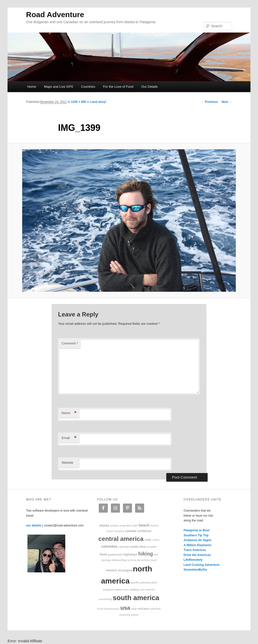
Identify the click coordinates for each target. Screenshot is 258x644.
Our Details (150, 87)
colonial (123, 547)
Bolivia (154, 526)
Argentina (126, 526)
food (103, 554)
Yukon (135, 615)
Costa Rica (138, 547)
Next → (227, 102)
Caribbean (144, 531)
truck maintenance (108, 609)
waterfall (155, 609)
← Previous (209, 102)
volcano (143, 609)
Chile (148, 540)
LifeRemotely (193, 560)
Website (67, 463)
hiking (146, 554)
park (154, 583)
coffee (156, 540)
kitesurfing (119, 560)
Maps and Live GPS (59, 87)
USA (125, 608)
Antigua (115, 526)
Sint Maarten (147, 590)
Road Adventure (55, 14)
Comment (70, 343)
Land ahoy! (98, 102)
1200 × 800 (78, 102)
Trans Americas (195, 550)
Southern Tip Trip (196, 535)
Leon (154, 560)
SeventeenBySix (195, 570)
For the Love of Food (118, 87)
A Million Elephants (198, 545)
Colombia (109, 546)
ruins (126, 590)
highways (130, 554)
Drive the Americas (197, 555)
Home (32, 87)
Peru (119, 589)
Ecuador (151, 547)
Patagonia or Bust (197, 530)
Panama (146, 582)
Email (69, 438)
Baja (135, 526)
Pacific (135, 582)
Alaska (104, 525)
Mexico (111, 570)
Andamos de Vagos (198, 540)
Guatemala (115, 554)
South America (136, 598)
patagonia (109, 590)
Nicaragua (125, 570)
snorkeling (105, 599)
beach (144, 525)
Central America (121, 539)
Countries (88, 87)
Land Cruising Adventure (202, 565)
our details (34, 525)
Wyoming (125, 615)
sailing (134, 589)
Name (69, 413)
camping (119, 531)
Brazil (110, 531)
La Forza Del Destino (139, 560)
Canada (131, 531)
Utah (134, 609)
